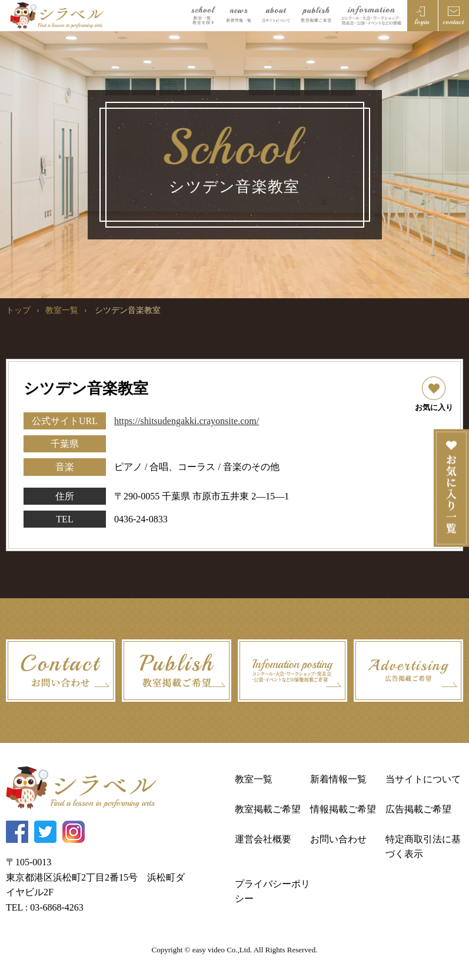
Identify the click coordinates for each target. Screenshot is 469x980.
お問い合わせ (338, 839)
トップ (18, 310)
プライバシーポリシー (272, 891)
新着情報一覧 (338, 779)
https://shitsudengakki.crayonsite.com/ (187, 421)
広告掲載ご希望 (418, 809)
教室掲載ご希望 (268, 809)
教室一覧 (62, 310)
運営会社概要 (263, 839)
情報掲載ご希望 (343, 809)
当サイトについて (423, 779)
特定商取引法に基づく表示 (423, 847)
